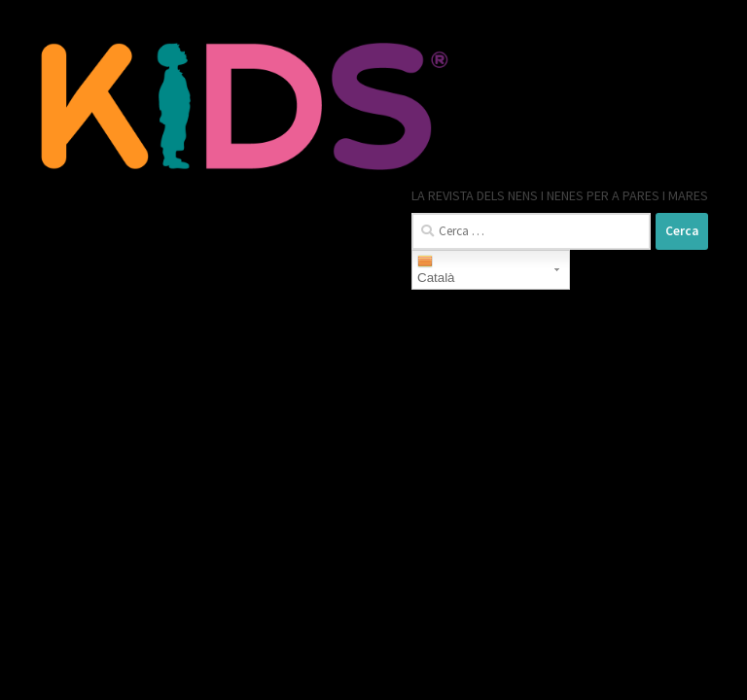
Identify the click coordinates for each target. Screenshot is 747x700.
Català (436, 269)
